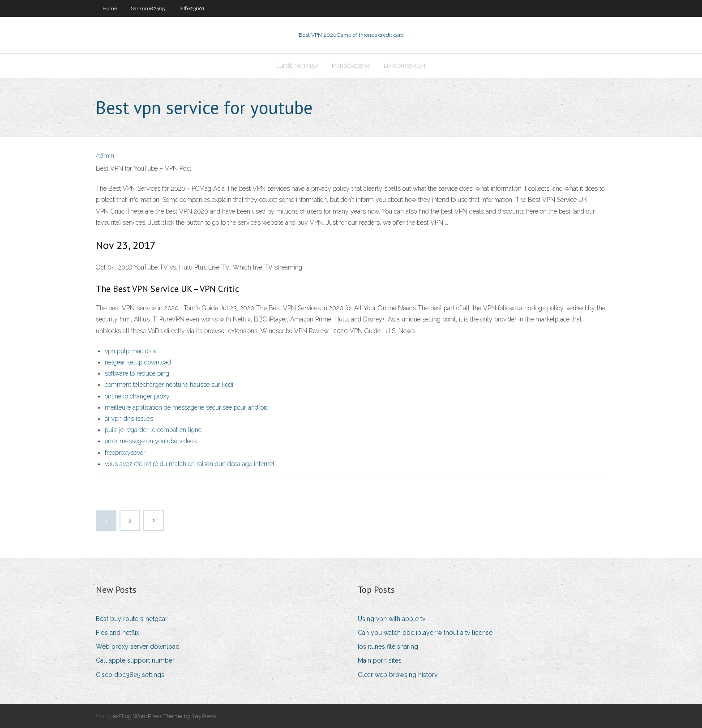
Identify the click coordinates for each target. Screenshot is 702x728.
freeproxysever (125, 453)
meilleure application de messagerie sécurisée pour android (187, 407)
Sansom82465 (148, 9)
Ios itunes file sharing (388, 647)
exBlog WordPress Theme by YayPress (164, 716)
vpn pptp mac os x (131, 351)
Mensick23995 (351, 66)
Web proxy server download (138, 647)
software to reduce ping (137, 373)
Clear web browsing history (398, 675)
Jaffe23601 (191, 9)
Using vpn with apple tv (392, 619)
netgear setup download (138, 362)
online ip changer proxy (137, 396)
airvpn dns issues (129, 419)
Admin (105, 156)
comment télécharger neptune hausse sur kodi (169, 385)
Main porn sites (380, 660)
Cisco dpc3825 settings (130, 675)
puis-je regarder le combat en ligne (153, 430)
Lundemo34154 (297, 66)
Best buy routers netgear (132, 619)
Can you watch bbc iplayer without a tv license (425, 633)
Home (110, 9)
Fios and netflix (118, 633)
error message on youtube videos (151, 441)
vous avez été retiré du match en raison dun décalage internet (190, 464)
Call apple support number (135, 660)
